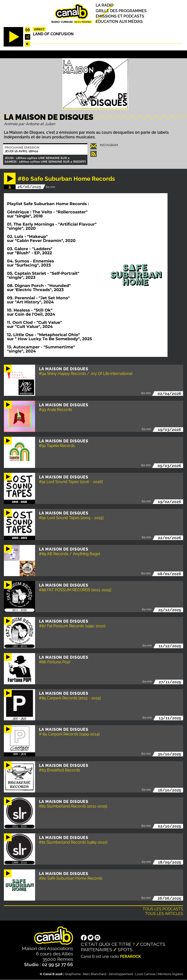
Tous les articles (164, 914)
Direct (39, 29)
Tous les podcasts (163, 909)
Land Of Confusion (53, 34)
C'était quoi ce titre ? (108, 944)
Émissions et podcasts (120, 16)
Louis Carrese (145, 974)
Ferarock (131, 956)
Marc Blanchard (94, 974)
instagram (109, 145)
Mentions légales (170, 974)
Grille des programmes (121, 11)
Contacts (153, 944)
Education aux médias (119, 22)
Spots (125, 950)
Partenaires (97, 950)
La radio (105, 5)
